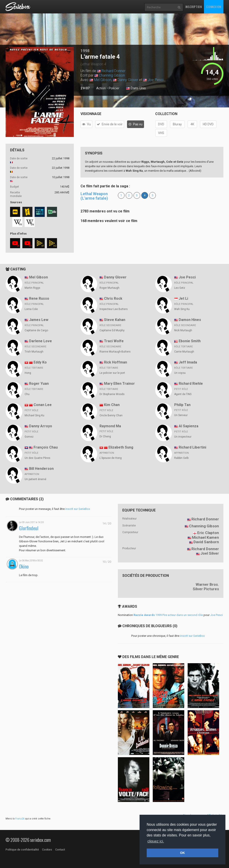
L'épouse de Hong (111, 458)
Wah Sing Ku (182, 309)
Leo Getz (180, 288)
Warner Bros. (207, 584)
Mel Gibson (103, 80)
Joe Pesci (156, 80)
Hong (28, 373)
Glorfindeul (29, 528)
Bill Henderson (41, 469)
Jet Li (183, 298)
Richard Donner (113, 71)
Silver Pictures (206, 589)
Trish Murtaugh (34, 352)
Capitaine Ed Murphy (112, 330)
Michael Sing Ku (34, 415)
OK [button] (182, 853)
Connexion (214, 7)
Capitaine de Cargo (36, 330)
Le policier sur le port (112, 373)
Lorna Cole (31, 309)
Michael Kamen (205, 537)
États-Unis (136, 88)
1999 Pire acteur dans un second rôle (168, 615)
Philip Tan (182, 405)
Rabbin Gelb (181, 458)
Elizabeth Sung (121, 447)
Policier (114, 88)
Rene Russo (39, 298)
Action (101, 88)
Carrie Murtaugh (184, 352)
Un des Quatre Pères (37, 458)
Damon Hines (190, 320)
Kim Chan (112, 405)
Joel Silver (210, 553)
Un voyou (180, 373)
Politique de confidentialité (22, 850)
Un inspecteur (183, 437)
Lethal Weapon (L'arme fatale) (94, 196)
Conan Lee (43, 405)
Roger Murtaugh (109, 288)
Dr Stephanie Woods (112, 394)
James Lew (39, 320)
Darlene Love (40, 341)
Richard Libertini (192, 447)
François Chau (46, 447)
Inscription (194, 7)
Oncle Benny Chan (111, 415)
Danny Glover (128, 80)
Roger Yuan (39, 384)
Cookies (47, 850)
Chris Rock (113, 298)
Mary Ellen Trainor (119, 384)
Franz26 (20, 819)
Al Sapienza (189, 426)
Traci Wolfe (114, 341)
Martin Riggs (32, 288)
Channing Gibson (112, 75)
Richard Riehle (191, 384)
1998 (85, 51)
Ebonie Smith (190, 341)
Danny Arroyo (41, 426)
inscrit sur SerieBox (78, 509)
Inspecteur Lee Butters (114, 309)
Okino (24, 566)
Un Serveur (181, 415)
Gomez (29, 437)
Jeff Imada (188, 362)
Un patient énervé (35, 479)
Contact (60, 850)
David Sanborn (206, 542)
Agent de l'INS (183, 394)
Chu (27, 394)
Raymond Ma (110, 426)
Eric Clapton (208, 533)
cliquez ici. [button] (156, 841)
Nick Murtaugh (183, 330)
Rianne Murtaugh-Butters (115, 352)
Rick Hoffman (116, 362)
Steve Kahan (115, 320)
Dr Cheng (105, 436)
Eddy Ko (40, 362)
